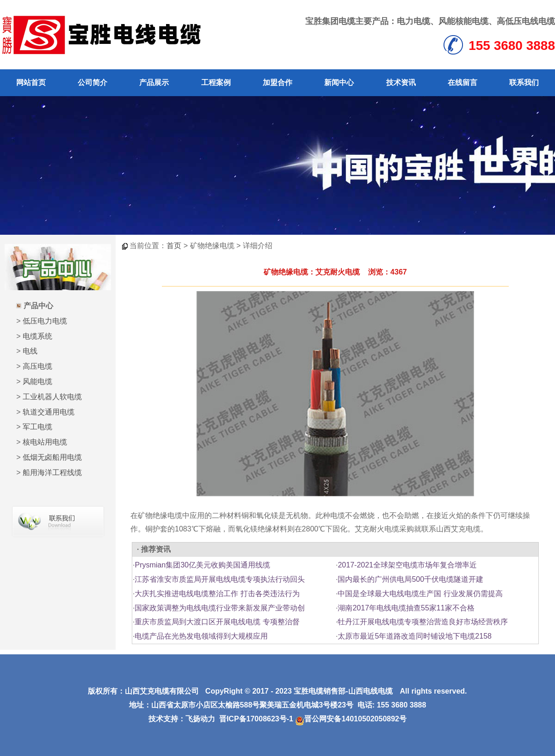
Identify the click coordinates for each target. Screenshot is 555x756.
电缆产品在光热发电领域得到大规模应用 (201, 636)
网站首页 (31, 82)
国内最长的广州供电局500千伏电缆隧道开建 (410, 579)
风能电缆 (37, 381)
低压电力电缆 (45, 321)
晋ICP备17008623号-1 (256, 719)
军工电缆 (37, 427)
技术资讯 (401, 82)
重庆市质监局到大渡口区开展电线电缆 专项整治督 (217, 622)
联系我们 (524, 82)
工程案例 (216, 82)
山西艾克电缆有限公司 (162, 691)
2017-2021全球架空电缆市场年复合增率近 (407, 565)
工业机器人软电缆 (52, 397)
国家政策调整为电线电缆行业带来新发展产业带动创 (220, 608)
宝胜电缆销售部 (320, 691)
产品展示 (154, 82)
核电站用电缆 (45, 442)
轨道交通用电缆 (49, 412)
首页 (174, 246)
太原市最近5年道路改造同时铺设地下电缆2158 (415, 636)
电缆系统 (37, 336)
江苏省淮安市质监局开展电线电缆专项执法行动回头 (220, 579)
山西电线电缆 (370, 691)
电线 (30, 351)
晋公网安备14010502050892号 (351, 719)
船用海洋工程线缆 (52, 472)
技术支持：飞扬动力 (182, 719)
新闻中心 (339, 82)
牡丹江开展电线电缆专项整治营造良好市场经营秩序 (423, 622)
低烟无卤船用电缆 (52, 457)
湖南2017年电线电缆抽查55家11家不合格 (406, 608)
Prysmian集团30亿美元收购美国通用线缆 (202, 565)
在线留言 (462, 82)
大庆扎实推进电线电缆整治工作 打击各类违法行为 (217, 594)
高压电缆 (37, 366)
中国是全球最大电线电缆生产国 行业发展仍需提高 (420, 594)
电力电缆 (413, 21)
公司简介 (92, 82)
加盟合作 (277, 82)
